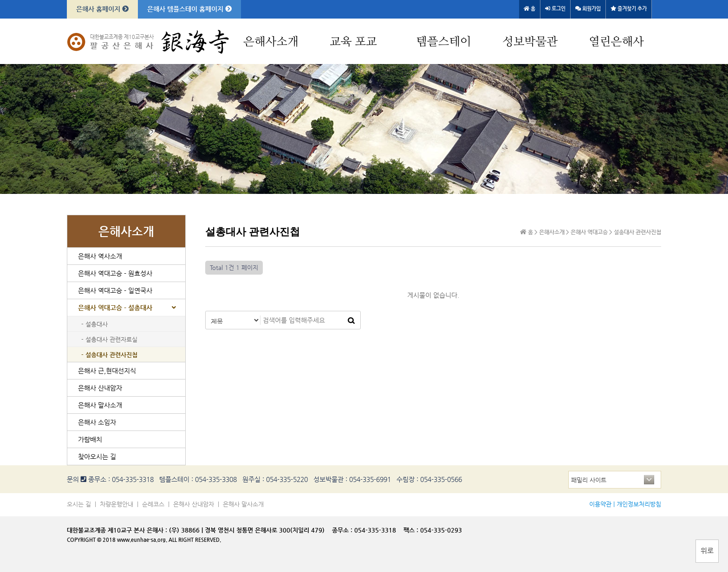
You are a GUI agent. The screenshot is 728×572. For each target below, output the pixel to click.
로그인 (555, 9)
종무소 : (343, 530)
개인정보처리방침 (639, 504)
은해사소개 (271, 42)
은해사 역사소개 (100, 256)
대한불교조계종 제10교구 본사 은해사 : (117, 530)
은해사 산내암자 (100, 388)
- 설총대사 (94, 324)
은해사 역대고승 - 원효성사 (115, 273)
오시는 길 (79, 504)
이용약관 (600, 504)
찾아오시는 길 (97, 456)
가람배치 (90, 439)
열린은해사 (616, 42)
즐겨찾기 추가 (629, 9)
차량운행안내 (117, 504)
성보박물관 (530, 42)
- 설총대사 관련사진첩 (109, 355)
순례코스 (153, 504)
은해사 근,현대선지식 (107, 371)
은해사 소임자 (97, 422)
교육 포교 (353, 42)
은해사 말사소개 (100, 405)
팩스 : (412, 530)
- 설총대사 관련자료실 (109, 339)
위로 (707, 550)
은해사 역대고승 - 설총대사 (115, 308)
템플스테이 (444, 42)
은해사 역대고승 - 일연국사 (115, 290)
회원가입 (588, 9)
